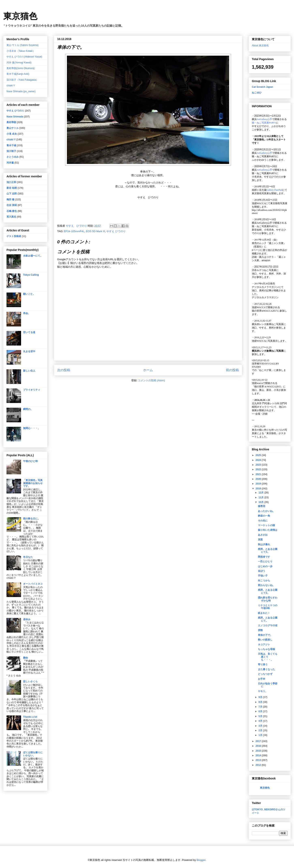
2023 (259, 465)
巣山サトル (13, 128)
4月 (261, 721)
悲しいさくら (30, 682)
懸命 (26, 658)
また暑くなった (266, 669)
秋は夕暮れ (264, 544)
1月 (261, 735)
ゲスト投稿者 (14, 236)
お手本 (262, 679)
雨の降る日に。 (32, 519)
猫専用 (262, 506)
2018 (259, 489)
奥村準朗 (11, 122)
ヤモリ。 (263, 691)
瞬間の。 (28, 409)
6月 (261, 711)
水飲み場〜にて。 (33, 256)
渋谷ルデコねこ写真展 (264, 270)
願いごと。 (29, 294)
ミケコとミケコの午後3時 (268, 607)
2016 (259, 746)
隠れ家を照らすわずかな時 (268, 599)
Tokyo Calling (31, 275)
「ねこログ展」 (265, 370)
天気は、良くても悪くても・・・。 (268, 657)
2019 (259, 484)
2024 (259, 460)
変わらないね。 (266, 585)
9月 (261, 697)
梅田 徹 (10, 199)
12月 (261, 493)
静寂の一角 (264, 516)
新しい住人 (29, 371)
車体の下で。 (265, 635)
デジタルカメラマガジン (265, 297)
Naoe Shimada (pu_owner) (21, 91)
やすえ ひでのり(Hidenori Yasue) (24, 57)
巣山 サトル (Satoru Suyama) (22, 45)
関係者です (264, 557)
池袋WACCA (259, 203)
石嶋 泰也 (12, 211)
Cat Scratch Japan (262, 87)
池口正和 (11, 182)
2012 (259, 765)
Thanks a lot (30, 717)
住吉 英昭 (12, 205)
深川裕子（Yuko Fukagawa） (22, 80)
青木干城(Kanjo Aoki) (18, 74)
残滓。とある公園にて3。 (268, 550)
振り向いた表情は (268, 530)
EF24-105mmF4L (74, 231)
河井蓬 (10, 163)
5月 (261, 716)
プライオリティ (32, 390)
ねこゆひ (257, 93)
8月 (261, 702)
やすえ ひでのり (116, 231)
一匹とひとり (265, 561)
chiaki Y (11, 86)
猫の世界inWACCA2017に (266, 311)
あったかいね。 (266, 511)
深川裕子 (11, 151)
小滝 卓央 (12, 134)
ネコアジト (264, 645)
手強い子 (263, 576)
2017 (259, 741)
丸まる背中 (29, 351)
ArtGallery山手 (264, 223)
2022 (259, 469)
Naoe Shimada (15, 117)
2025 (259, 455)
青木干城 (11, 145)
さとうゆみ (13, 157)
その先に (263, 521)
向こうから (264, 581)
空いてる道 (29, 332)
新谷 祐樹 (12, 188)
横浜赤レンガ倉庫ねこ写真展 (268, 324)
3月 (261, 726)
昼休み (27, 619)
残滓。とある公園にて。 (268, 619)
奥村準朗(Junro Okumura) (21, 68)
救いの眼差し (265, 640)
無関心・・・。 (32, 428)
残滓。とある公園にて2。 (268, 591)
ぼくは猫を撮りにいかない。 (33, 754)
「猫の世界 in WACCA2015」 (267, 387)
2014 (259, 755)
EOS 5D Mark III (95, 231)
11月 (261, 497)
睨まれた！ (264, 613)
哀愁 (260, 540)
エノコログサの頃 (268, 625)
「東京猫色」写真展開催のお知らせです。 (33, 483)
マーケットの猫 (266, 525)
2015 (259, 751)
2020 (259, 479)
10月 (261, 502)
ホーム (148, 370)
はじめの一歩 (265, 566)
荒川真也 (11, 217)
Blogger (201, 860)
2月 (261, 730)
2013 (259, 760)
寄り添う (263, 664)
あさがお (263, 535)
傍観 (260, 630)
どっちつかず (265, 674)
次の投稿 (64, 370)
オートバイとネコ (33, 584)
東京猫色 (20, 16)
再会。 (27, 313)
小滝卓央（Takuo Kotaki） (21, 51)
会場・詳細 (260, 414)
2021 (259, 474)
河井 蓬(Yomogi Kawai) (19, 63)
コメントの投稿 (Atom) (151, 380)
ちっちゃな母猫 (266, 649)
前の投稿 (232, 370)
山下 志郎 (12, 194)
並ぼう (262, 571)
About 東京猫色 (260, 46)
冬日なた (28, 557)
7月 (261, 707)
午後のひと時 (30, 461)
